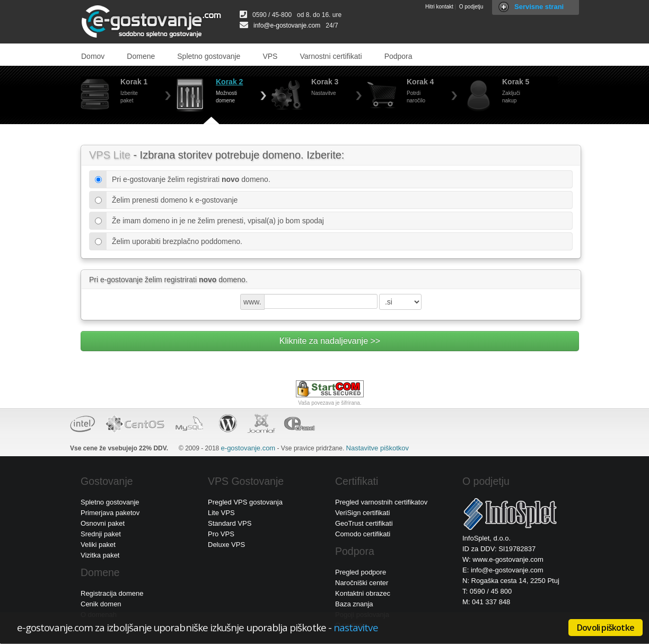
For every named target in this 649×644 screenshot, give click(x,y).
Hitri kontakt (439, 7)
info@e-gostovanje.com (287, 25)
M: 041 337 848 (486, 602)
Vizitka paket (100, 555)
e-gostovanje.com (248, 448)
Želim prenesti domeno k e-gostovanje (172, 200)
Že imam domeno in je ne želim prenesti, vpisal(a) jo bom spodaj (215, 221)
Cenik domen (101, 604)
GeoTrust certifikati (364, 523)
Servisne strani (539, 7)
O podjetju (471, 7)
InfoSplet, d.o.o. (486, 538)
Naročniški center (362, 583)
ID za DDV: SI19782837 (499, 549)
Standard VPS (230, 523)
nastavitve (356, 627)
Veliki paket (98, 545)
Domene (141, 56)
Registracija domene (112, 593)
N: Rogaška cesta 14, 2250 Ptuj (511, 581)
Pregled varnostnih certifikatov (381, 502)
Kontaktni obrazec (363, 593)
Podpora (398, 56)
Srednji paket (101, 534)
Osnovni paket (103, 523)
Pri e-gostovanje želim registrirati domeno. (188, 179)
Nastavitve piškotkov (378, 448)
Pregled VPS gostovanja (245, 502)
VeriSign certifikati (362, 513)
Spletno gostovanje (209, 56)
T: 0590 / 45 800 (487, 591)
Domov (93, 56)
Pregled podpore (361, 572)
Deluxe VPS (226, 545)
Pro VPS (221, 534)
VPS (270, 56)
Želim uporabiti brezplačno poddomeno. (174, 241)
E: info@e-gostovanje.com (503, 570)
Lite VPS (221, 513)
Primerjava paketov (110, 513)
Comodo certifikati (363, 534)
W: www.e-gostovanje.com (503, 559)
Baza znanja (354, 604)
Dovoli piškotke (606, 628)
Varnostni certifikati (331, 56)
